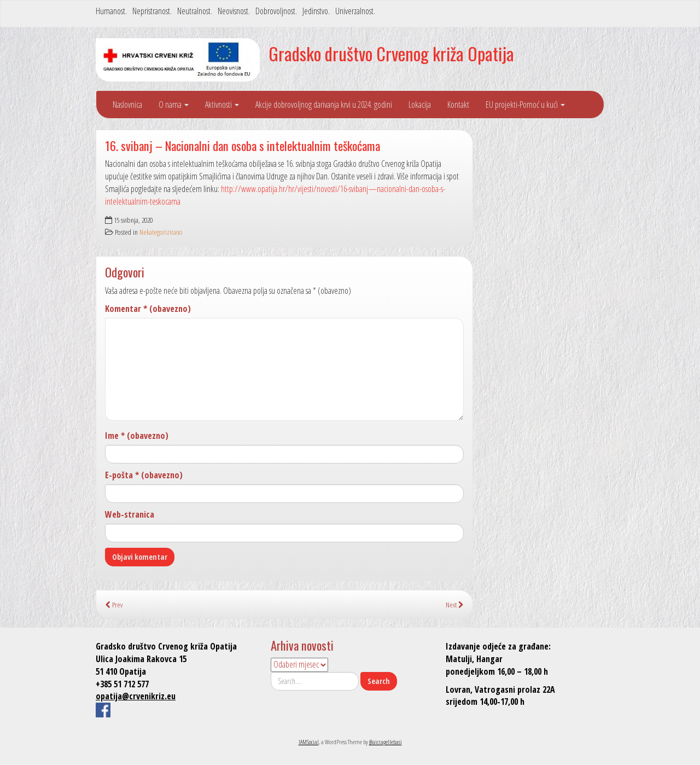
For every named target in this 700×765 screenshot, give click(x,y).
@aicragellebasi (386, 742)
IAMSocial (309, 742)
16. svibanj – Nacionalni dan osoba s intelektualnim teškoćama (243, 145)
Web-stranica (130, 514)
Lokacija (420, 105)
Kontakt (458, 105)
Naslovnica (127, 105)
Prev (114, 604)
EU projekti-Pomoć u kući (525, 105)
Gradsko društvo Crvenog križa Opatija (391, 53)
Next (455, 604)
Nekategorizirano (161, 232)
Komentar (148, 309)
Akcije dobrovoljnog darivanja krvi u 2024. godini (324, 105)
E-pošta (144, 475)
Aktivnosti (222, 105)
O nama (174, 105)
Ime (137, 436)
